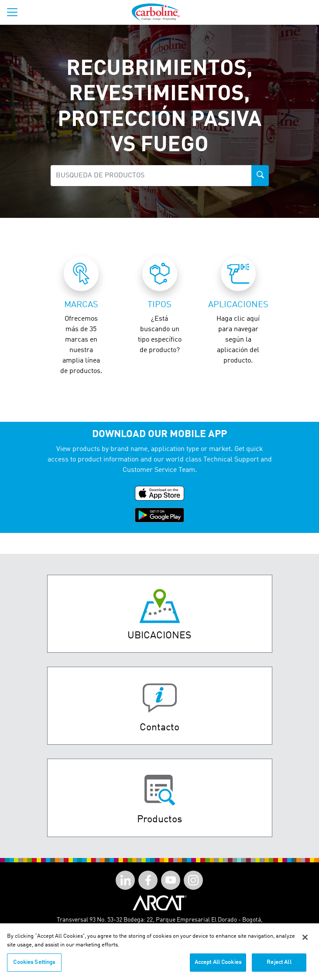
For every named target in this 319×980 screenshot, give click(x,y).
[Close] (305, 942)
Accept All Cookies (218, 967)
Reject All (279, 967)
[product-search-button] (260, 176)
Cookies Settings (34, 967)
